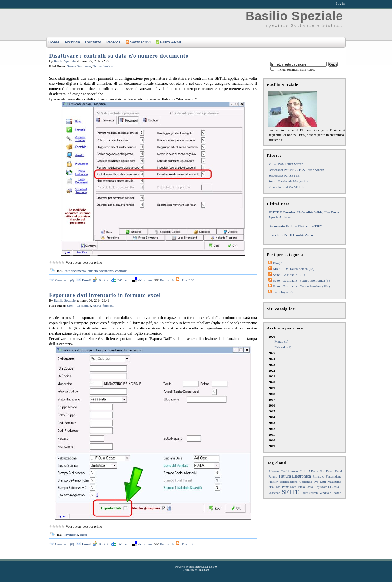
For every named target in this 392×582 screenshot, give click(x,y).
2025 (272, 353)
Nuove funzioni (103, 66)
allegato (273, 471)
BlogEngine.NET (199, 567)
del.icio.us (145, 280)
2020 (272, 382)
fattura (273, 477)
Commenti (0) (65, 280)
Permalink (167, 280)
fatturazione (334, 477)
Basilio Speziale (294, 16)
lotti (323, 482)
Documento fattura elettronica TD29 (295, 226)
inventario (71, 535)
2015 (272, 411)
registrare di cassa (327, 487)
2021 (272, 376)
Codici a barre (309, 471)
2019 (272, 388)
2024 (272, 359)
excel (83, 535)
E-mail (87, 280)
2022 (272, 370)
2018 (272, 394)
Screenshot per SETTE (284, 175)
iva (316, 482)
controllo (122, 271)
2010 (272, 440)
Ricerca (113, 42)
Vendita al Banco (330, 493)
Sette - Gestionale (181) (289, 275)
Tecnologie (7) (283, 292)
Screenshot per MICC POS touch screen (296, 170)
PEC (271, 487)
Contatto (93, 42)
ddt (322, 471)
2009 (272, 446)
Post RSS (188, 280)
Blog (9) (279, 263)
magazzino (334, 482)
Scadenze (274, 493)
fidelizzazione (288, 482)
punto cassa (305, 487)
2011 (271, 434)
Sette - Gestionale (79, 66)
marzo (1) (281, 341)
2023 (272, 365)
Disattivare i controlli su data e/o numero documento (119, 56)
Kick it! (104, 280)
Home (54, 42)
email (330, 471)
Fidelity (273, 482)
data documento (75, 271)
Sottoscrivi (138, 42)
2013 (272, 423)
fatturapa (318, 477)
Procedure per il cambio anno (290, 235)
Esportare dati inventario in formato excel (105, 295)
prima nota (289, 487)
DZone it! (124, 280)
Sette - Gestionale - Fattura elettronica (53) (302, 280)
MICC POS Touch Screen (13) (294, 269)
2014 (272, 417)
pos (278, 487)
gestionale (306, 482)
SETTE (290, 492)
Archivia (72, 42)
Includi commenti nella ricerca (296, 70)
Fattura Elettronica (295, 476)
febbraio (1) (283, 347)
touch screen (309, 493)
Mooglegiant (202, 570)
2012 (272, 429)
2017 (272, 400)
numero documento (101, 271)
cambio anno (289, 471)
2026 (307, 342)
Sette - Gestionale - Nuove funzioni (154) (301, 286)
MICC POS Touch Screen (286, 164)
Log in (340, 3)
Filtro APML (169, 42)
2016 (272, 405)
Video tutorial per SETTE (286, 187)
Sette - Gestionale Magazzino (288, 181)
